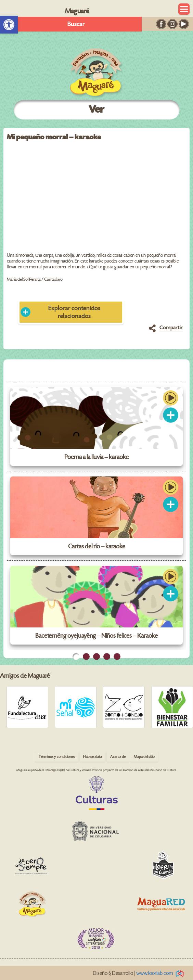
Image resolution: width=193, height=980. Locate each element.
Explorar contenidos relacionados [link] (74, 312)
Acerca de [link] (118, 757)
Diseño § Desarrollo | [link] (139, 973)
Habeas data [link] (93, 757)
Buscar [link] (76, 24)
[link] (9, 25)
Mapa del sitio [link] (144, 757)
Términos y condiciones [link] (57, 757)
